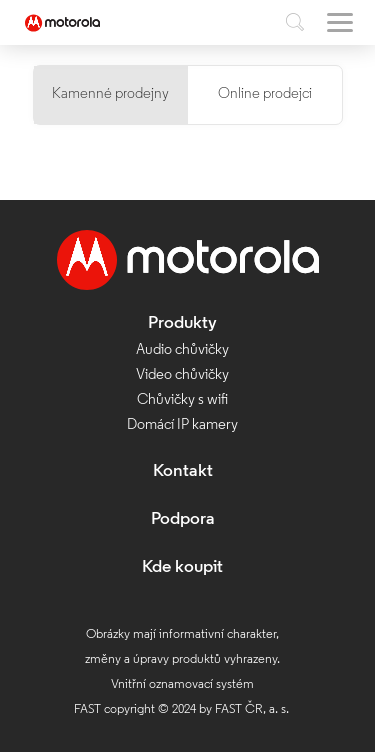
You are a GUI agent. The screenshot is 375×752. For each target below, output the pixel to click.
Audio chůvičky (182, 350)
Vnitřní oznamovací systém (182, 684)
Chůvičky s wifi (182, 400)
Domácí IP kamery (182, 425)
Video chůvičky (182, 375)
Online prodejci (265, 94)
